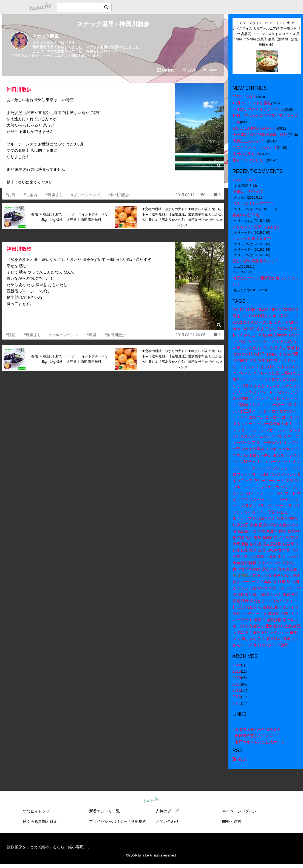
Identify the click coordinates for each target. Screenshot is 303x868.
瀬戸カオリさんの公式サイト (260, 742)
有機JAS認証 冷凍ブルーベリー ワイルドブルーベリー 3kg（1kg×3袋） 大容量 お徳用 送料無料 (71, 217)
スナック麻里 (46, 36)
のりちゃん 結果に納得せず (257, 227)
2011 (237, 703)
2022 (237, 665)
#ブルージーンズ (86, 195)
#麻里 (92, 335)
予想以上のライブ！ (250, 141)
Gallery (166, 70)
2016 (237, 671)
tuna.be (151, 800)
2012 (237, 697)
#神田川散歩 (119, 195)
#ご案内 (30, 195)
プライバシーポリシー (108, 821)
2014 (237, 684)
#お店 (11, 195)
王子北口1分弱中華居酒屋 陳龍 (260, 135)
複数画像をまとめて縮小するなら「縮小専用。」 (49, 847)
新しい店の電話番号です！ (256, 261)
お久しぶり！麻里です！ (254, 203)
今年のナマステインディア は (258, 109)
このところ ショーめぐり (255, 147)
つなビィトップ (36, 811)
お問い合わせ (167, 821)
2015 (237, 678)
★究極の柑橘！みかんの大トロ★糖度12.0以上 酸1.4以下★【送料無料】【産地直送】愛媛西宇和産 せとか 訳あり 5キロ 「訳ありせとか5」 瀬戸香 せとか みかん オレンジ (182, 217)
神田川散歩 (19, 90)
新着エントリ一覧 (104, 811)
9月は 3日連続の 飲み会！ (255, 128)
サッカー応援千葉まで (252, 238)
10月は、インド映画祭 (252, 103)
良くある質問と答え (40, 821)
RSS (239, 759)
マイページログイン (239, 811)
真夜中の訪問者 (246, 215)
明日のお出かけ (246, 154)
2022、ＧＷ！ (244, 97)
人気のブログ (167, 811)
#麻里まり (54, 195)
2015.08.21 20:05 (190, 335)
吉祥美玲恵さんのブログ (256, 736)
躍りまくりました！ (250, 160)
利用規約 (138, 821)
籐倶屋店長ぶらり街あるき (258, 729)
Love (189, 70)
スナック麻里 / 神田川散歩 (113, 24)
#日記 (11, 335)
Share (210, 70)
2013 (237, 690)
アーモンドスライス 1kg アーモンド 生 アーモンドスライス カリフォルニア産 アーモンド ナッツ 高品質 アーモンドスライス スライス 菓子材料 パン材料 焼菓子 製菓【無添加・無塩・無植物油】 (267, 34)
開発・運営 (232, 821)
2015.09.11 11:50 (190, 195)
